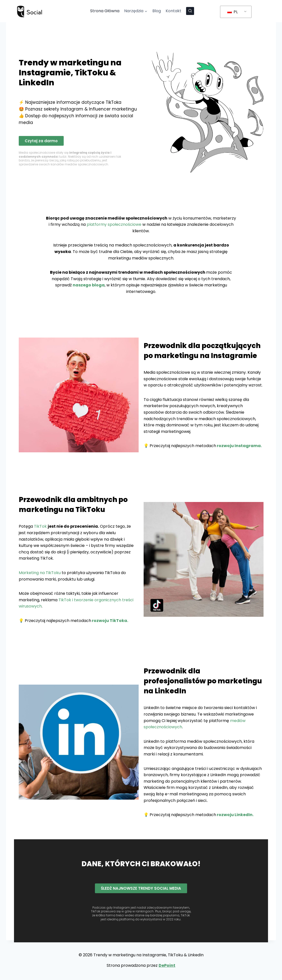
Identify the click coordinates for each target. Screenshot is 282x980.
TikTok (40, 526)
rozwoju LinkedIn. (235, 815)
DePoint (167, 965)
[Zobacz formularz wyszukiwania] (190, 11)
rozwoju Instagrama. (239, 446)
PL (233, 12)
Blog (157, 11)
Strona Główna (105, 11)
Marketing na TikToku (40, 573)
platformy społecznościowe (114, 224)
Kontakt (173, 11)
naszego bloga (89, 285)
